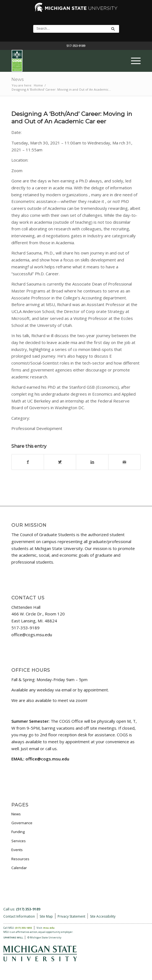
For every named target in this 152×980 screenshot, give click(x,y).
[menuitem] (133, 61)
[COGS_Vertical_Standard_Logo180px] (63, 61)
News (17, 79)
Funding (18, 832)
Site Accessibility (103, 916)
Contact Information (19, 916)
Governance (22, 823)
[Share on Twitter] (60, 462)
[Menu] (133, 61)
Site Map (46, 916)
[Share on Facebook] (28, 462)
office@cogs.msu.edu (32, 635)
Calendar (19, 868)
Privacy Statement (71, 916)
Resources (20, 859)
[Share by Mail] (124, 462)
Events (17, 850)
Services (19, 841)
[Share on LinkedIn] (92, 462)
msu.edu (49, 928)
